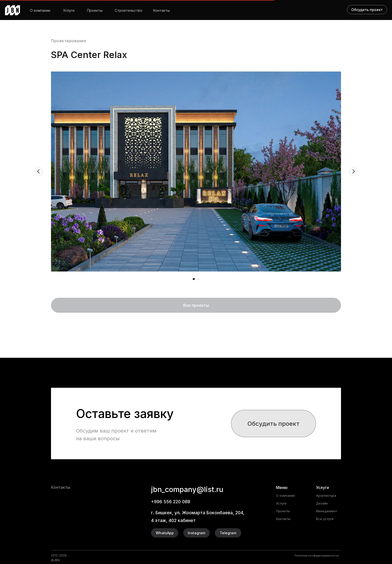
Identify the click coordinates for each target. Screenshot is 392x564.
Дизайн (322, 503)
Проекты (95, 10)
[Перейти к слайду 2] (198, 279)
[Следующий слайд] (353, 171)
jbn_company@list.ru (197, 489)
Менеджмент (328, 511)
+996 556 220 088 (173, 501)
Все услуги (325, 519)
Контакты (161, 10)
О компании (40, 10)
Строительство (128, 10)
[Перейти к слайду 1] (194, 279)
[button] (273, 423)
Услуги (69, 10)
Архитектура (327, 495)
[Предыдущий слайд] (38, 171)
